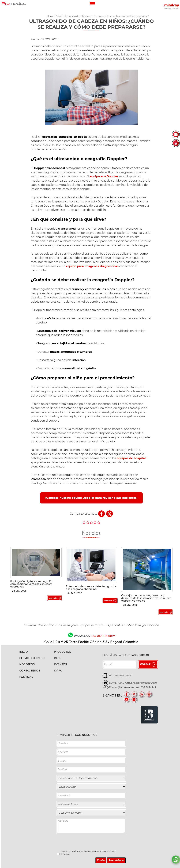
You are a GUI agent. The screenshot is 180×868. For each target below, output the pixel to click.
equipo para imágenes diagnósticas (92, 266)
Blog (58, 16)
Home (50, 16)
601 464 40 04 (123, 675)
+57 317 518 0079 (103, 636)
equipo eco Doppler (104, 176)
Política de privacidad (84, 852)
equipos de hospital (131, 458)
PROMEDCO (14, 3)
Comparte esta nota (83, 514)
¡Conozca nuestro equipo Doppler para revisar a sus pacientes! (91, 498)
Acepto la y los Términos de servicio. (88, 853)
